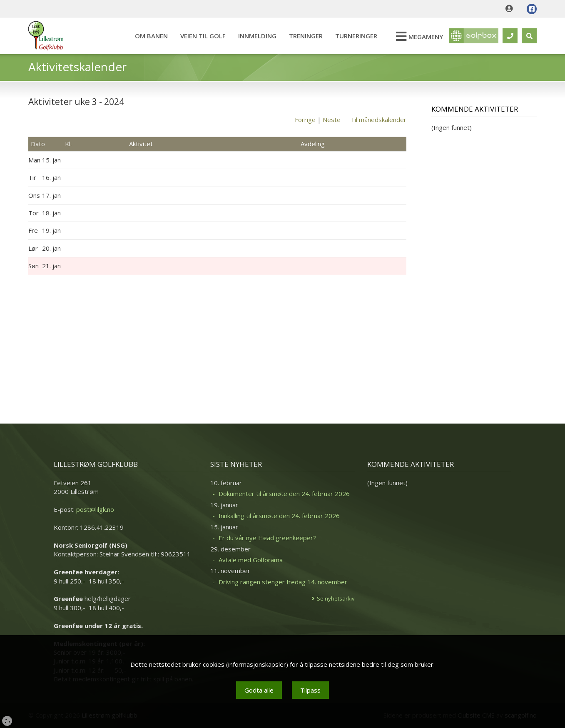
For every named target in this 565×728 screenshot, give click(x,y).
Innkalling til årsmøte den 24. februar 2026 (279, 516)
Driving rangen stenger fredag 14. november (283, 582)
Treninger (305, 36)
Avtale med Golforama (251, 560)
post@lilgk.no (95, 509)
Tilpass (310, 690)
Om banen (151, 36)
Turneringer (356, 36)
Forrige (305, 120)
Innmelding (257, 36)
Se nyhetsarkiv (336, 598)
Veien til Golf (203, 36)
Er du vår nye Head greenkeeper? (267, 538)
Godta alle (259, 690)
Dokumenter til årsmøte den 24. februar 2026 (284, 494)
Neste (332, 120)
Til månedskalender (378, 120)
